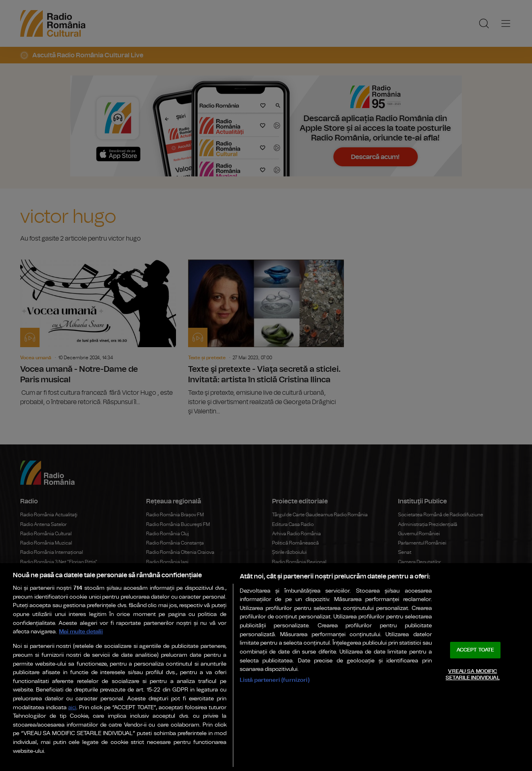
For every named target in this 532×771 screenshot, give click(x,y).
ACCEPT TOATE (475, 650)
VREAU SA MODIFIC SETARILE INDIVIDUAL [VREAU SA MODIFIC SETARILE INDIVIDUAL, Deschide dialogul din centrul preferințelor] (472, 675)
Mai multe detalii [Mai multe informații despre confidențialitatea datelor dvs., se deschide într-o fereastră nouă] (81, 632)
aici (72, 708)
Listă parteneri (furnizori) (275, 680)
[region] (266, 667)
